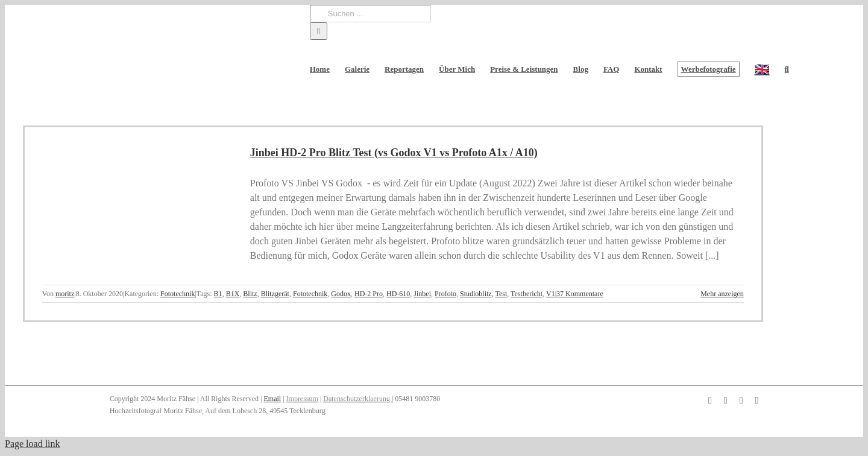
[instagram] (726, 401)
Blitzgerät (275, 294)
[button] (787, 69)
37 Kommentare (580, 294)
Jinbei (422, 294)
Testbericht (527, 294)
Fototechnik (178, 294)
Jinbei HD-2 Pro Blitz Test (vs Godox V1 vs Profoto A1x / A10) (394, 153)
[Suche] (319, 31)
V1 (551, 294)
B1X (233, 294)
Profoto (445, 294)
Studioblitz (476, 294)
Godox (341, 294)
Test (501, 294)
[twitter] (756, 401)
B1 (218, 294)
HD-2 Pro (369, 294)
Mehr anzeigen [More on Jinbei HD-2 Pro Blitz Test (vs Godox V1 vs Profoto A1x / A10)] (722, 294)
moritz (65, 294)
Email (272, 399)
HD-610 (398, 294)
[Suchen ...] (370, 14)
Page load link (33, 444)
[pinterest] (741, 401)
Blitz (250, 294)
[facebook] (710, 401)
